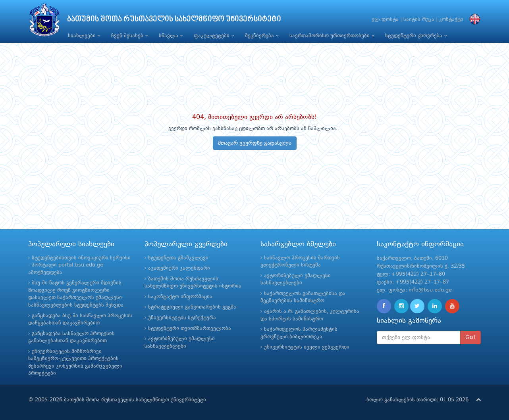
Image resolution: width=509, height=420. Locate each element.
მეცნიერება (262, 36)
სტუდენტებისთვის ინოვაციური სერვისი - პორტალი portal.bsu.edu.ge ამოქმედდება (79, 265)
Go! (470, 338)
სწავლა (171, 36)
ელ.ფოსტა (385, 20)
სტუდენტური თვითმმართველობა (190, 329)
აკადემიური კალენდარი (179, 268)
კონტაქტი (451, 20)
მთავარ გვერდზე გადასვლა (255, 143)
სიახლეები (84, 36)
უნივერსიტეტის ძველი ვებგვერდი (307, 347)
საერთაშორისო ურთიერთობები (332, 36)
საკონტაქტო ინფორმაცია (180, 297)
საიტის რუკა (419, 20)
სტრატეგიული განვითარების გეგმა (192, 307)
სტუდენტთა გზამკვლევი (178, 258)
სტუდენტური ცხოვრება (416, 36)
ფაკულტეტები (214, 36)
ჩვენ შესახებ (130, 36)
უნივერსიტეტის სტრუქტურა (182, 318)
